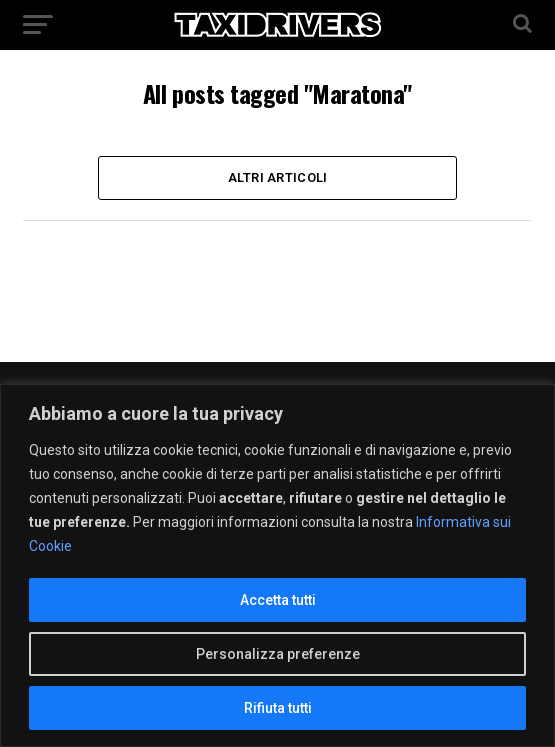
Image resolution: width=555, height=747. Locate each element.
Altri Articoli (278, 177)
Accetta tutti (278, 600)
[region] (277, 565)
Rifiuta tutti (278, 708)
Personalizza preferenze (278, 654)
